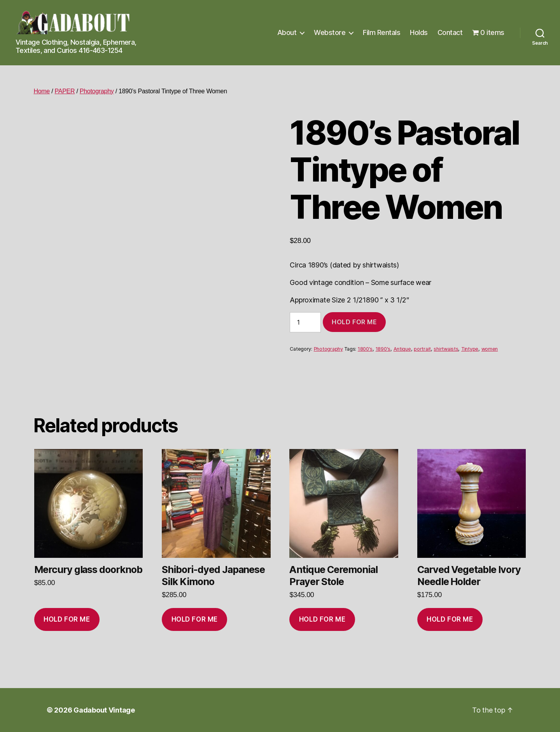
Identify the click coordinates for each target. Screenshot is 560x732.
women (490, 349)
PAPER (65, 91)
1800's (365, 349)
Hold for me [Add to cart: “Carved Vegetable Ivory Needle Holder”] (450, 619)
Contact (450, 32)
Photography (97, 91)
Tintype (470, 349)
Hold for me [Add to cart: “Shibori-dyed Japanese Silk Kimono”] (195, 619)
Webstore (330, 32)
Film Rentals (381, 32)
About (287, 32)
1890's (383, 349)
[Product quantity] (305, 322)
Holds (419, 32)
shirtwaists (446, 349)
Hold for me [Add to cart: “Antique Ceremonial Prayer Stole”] (322, 619)
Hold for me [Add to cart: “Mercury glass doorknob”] (67, 619)
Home (42, 91)
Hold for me (354, 322)
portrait (422, 349)
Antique (402, 349)
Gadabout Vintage (104, 710)
